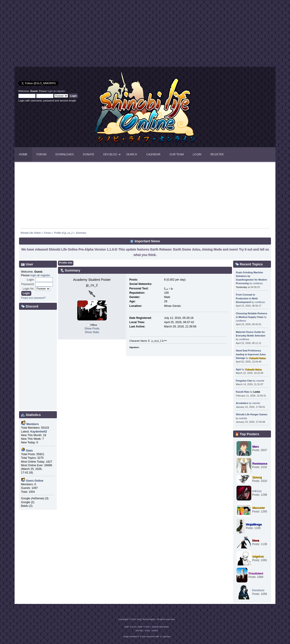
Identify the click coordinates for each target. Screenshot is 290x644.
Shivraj (257, 477)
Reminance (260, 464)
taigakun (258, 556)
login (50, 91)
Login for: (29, 289)
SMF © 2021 (144, 627)
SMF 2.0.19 (130, 627)
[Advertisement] (80, 35)
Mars (255, 447)
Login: (31, 280)
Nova (256, 541)
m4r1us (257, 491)
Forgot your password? (33, 298)
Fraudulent (256, 573)
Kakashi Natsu (257, 358)
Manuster (258, 508)
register (61, 91)
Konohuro (258, 590)
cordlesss (258, 283)
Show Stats (92, 332)
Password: (28, 284)
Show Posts (92, 329)
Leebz (257, 392)
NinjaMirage (254, 524)
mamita (260, 381)
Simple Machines (160, 627)
